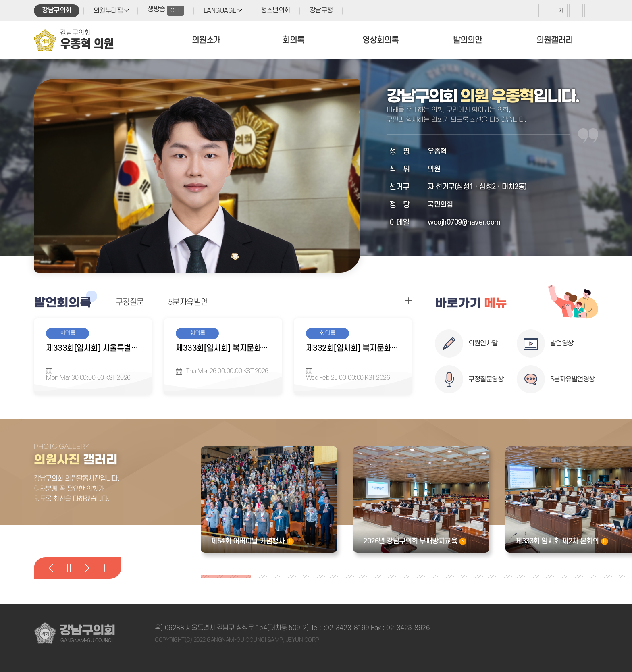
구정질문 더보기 (409, 301)
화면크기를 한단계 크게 (545, 10)
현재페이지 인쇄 (591, 10)
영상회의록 (380, 40)
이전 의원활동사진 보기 (51, 568)
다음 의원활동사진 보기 (87, 568)
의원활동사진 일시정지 (69, 568)
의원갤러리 (555, 40)
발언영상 (562, 343)
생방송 (166, 11)
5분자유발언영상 (573, 379)
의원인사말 (483, 343)
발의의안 (468, 40)
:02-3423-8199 (346, 628)
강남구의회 (57, 10)
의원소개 (206, 40)
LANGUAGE (220, 11)
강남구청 (321, 10)
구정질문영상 (486, 379)
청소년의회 (275, 10)
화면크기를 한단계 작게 (576, 10)
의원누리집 (108, 11)
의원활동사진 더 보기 (104, 568)
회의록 (293, 40)
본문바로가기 (0, 0)
